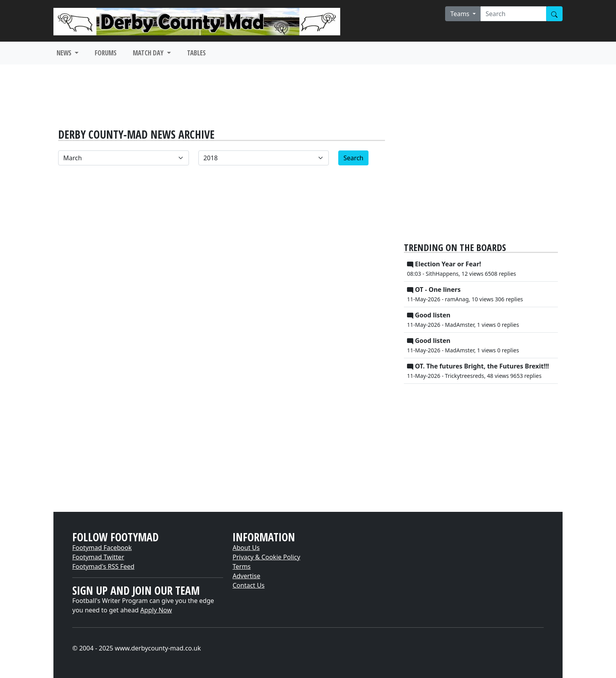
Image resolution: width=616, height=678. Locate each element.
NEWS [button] (65, 53)
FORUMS (106, 53)
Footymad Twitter (98, 557)
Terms (242, 566)
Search (353, 158)
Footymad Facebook (102, 548)
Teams (461, 14)
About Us (246, 548)
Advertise (246, 576)
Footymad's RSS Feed (103, 566)
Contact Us (248, 585)
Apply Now (156, 610)
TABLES (196, 53)
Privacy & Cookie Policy (266, 557)
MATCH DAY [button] (149, 53)
